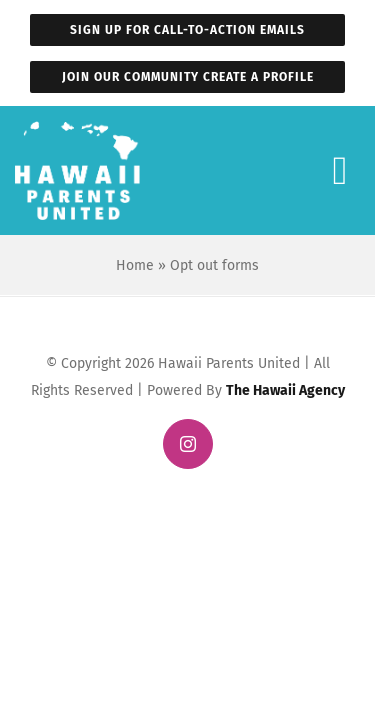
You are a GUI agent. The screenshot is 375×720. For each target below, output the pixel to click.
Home (135, 264)
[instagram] (188, 444)
